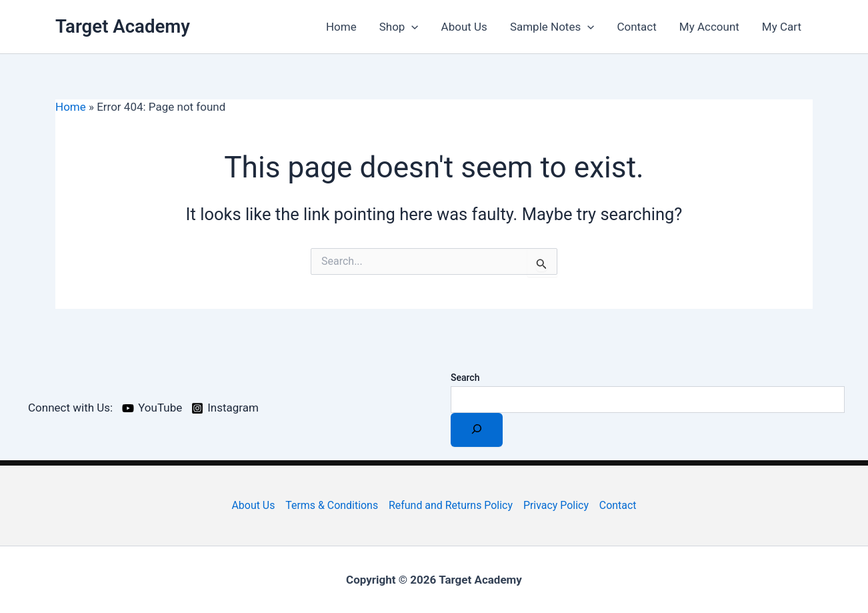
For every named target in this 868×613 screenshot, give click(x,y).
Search (465, 378)
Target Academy (123, 26)
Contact (636, 27)
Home (341, 27)
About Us (464, 27)
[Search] (477, 430)
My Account (709, 27)
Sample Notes (552, 27)
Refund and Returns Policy (451, 505)
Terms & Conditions (332, 505)
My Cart (782, 27)
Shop (399, 27)
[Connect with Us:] (68, 408)
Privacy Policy (556, 505)
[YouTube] (152, 408)
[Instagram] (225, 408)
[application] (411, 27)
